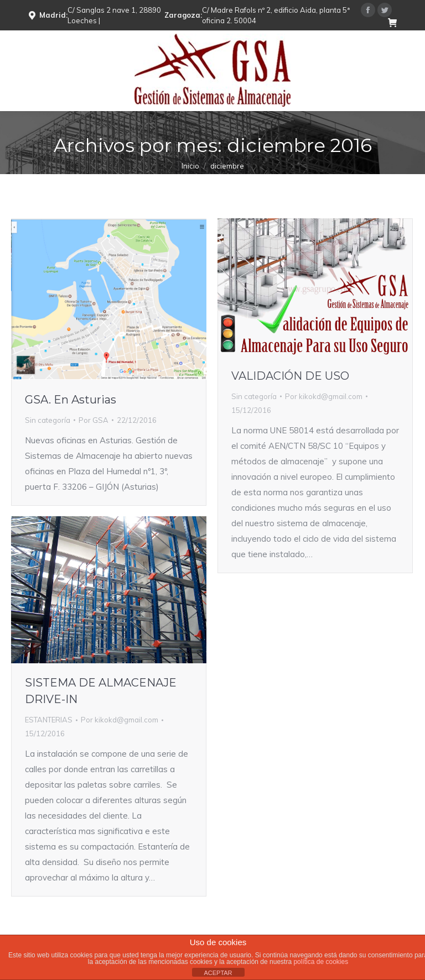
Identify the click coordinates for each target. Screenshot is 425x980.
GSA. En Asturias (71, 400)
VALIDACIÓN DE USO (290, 376)
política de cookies (321, 962)
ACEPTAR (218, 973)
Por (94, 420)
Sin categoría (48, 420)
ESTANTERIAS (49, 720)
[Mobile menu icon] (407, 71)
